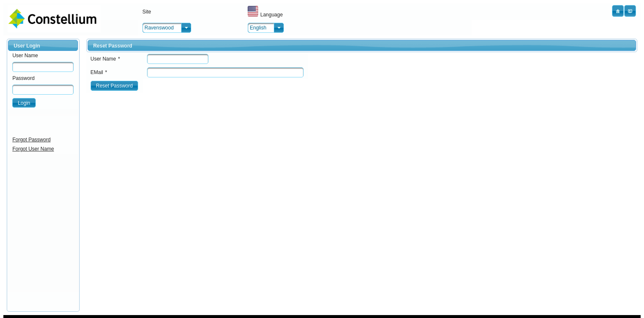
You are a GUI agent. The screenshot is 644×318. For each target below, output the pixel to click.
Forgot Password (31, 140)
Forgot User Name (33, 149)
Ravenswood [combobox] (159, 28)
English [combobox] (258, 28)
